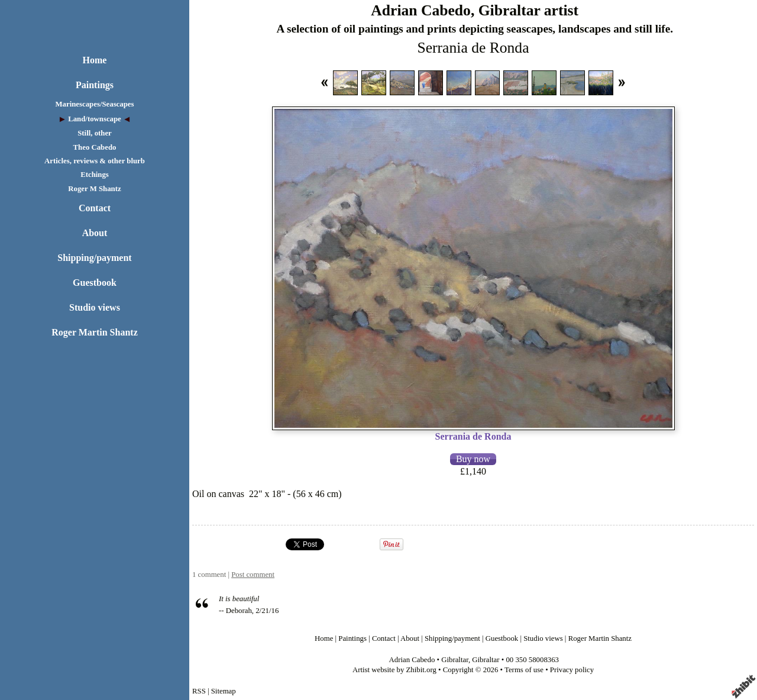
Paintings (95, 85)
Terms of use (524, 670)
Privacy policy (572, 670)
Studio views (95, 307)
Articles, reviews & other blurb (95, 161)
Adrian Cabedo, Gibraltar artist (475, 10)
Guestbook (95, 283)
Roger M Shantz (94, 189)
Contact (95, 208)
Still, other (95, 133)
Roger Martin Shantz (94, 332)
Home (95, 60)
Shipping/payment (94, 258)
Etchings (95, 175)
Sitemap (224, 691)
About (95, 233)
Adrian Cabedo (412, 660)
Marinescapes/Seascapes (95, 104)
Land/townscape (95, 119)
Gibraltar (455, 660)
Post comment (253, 575)
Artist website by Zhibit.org (394, 670)
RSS (199, 691)
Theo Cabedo (95, 147)
